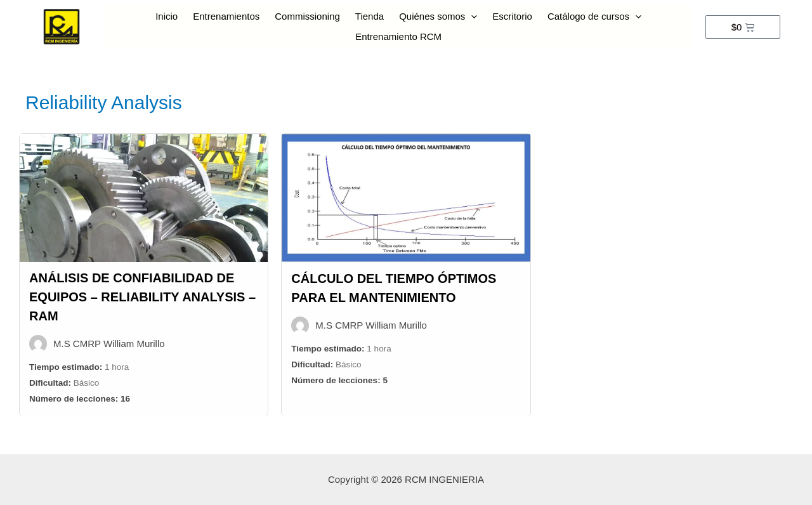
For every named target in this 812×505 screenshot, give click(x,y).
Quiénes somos (438, 16)
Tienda (370, 16)
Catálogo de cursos (594, 16)
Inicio (167, 16)
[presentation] (471, 16)
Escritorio (512, 16)
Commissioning (307, 16)
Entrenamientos (226, 16)
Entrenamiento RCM (398, 36)
